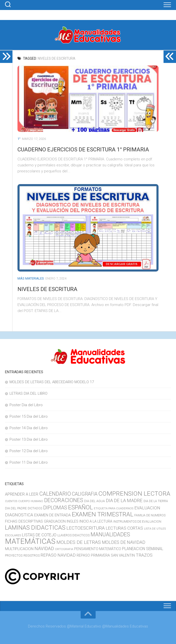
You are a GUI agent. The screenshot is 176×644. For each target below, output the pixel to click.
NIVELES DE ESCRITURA (47, 289)
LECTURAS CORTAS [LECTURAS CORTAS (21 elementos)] (124, 528)
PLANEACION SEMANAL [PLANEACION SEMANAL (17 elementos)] (143, 549)
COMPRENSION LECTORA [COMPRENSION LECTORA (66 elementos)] (134, 493)
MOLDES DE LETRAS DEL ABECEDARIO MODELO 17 (52, 382)
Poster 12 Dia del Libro (29, 451)
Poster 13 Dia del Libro (29, 439)
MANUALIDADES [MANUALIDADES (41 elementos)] (110, 534)
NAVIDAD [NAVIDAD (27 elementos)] (44, 549)
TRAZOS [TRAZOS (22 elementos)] (144, 555)
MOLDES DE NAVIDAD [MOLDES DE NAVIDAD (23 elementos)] (124, 542)
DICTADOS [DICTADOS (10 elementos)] (35, 508)
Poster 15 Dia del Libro (29, 416)
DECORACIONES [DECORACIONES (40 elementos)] (64, 500)
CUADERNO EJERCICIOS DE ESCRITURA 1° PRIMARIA (83, 150)
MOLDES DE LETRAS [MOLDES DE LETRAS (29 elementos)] (79, 542)
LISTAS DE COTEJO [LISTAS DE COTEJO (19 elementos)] (39, 535)
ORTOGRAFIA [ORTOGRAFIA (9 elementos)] (64, 549)
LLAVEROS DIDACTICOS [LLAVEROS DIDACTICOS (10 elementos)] (74, 535)
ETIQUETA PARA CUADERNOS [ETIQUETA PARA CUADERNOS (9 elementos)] (114, 508)
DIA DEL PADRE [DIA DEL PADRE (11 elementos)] (16, 508)
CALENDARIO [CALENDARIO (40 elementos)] (55, 494)
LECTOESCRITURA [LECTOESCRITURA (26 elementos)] (86, 528)
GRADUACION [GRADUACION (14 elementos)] (55, 521)
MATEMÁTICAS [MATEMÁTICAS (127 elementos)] (30, 541)
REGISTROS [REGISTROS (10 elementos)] (32, 556)
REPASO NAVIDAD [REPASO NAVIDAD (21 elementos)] (58, 555)
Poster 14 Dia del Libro (29, 428)
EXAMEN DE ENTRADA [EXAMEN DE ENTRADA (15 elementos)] (52, 515)
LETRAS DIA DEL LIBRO (28, 393)
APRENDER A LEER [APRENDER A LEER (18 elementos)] (22, 494)
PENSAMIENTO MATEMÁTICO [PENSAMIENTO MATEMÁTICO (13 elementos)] (98, 549)
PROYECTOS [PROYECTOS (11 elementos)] (14, 555)
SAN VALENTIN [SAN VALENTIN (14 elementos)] (123, 555)
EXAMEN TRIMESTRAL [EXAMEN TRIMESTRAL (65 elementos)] (102, 514)
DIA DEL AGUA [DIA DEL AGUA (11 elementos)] (94, 501)
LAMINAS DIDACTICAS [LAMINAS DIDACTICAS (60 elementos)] (35, 528)
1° (19, 139)
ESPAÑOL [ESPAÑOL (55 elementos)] (81, 507)
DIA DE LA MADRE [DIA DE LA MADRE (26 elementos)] (124, 500)
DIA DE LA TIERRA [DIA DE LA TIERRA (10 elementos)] (156, 501)
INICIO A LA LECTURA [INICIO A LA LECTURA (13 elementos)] (96, 521)
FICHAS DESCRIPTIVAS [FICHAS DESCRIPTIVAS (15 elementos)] (24, 521)
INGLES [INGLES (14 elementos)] (73, 521)
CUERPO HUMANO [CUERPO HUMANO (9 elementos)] (31, 501)
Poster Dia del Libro (26, 405)
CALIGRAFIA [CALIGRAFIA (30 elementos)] (85, 494)
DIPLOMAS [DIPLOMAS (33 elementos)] (55, 508)
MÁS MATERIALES (31, 278)
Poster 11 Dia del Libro (29, 462)
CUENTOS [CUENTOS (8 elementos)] (11, 501)
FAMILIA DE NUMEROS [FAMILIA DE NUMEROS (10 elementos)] (150, 515)
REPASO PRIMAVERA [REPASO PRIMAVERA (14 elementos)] (93, 555)
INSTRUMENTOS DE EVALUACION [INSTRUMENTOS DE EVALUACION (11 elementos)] (137, 521)
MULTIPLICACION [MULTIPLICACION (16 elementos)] (19, 549)
